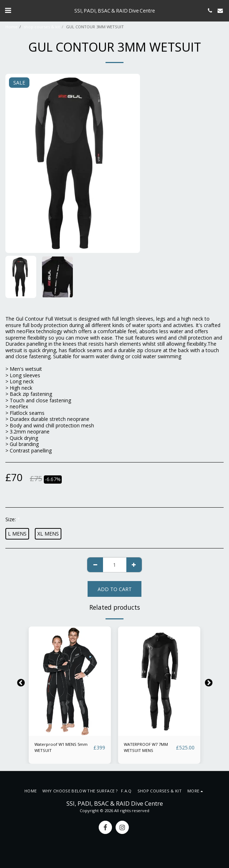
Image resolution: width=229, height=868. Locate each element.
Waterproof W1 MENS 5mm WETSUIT (61, 747)
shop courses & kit (42, 27)
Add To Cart (115, 589)
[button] (8, 10)
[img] (70, 681)
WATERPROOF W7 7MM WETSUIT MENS (146, 747)
